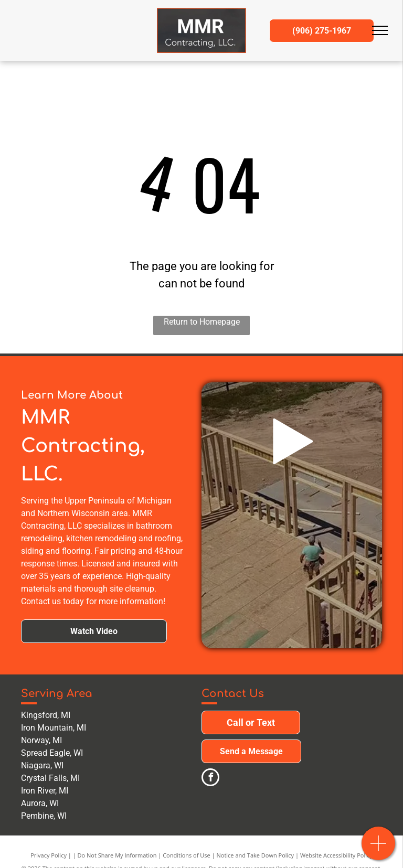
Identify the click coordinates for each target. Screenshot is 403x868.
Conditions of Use (187, 855)
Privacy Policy (49, 855)
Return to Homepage (202, 322)
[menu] (380, 30)
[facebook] (210, 779)
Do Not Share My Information (117, 855)
